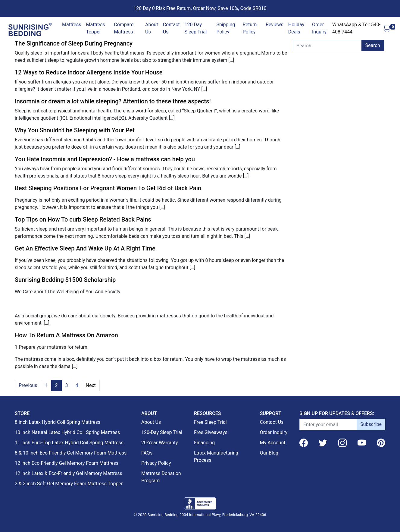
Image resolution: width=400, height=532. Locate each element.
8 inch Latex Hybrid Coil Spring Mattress (58, 422)
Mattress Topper (95, 28)
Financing (204, 443)
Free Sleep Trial (210, 422)
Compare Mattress (124, 28)
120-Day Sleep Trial (162, 432)
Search (373, 45)
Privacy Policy (156, 463)
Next (91, 385)
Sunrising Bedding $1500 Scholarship (65, 280)
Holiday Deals (296, 28)
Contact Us (171, 28)
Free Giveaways (211, 432)
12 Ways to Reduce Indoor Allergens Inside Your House (89, 72)
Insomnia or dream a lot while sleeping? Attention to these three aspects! (113, 101)
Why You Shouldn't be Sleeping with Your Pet (75, 130)
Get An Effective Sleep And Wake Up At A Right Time (85, 248)
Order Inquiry (319, 28)
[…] (231, 60)
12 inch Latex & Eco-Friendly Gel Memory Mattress (69, 473)
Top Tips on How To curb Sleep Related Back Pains (83, 219)
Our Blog (269, 453)
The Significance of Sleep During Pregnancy (74, 43)
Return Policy (250, 28)
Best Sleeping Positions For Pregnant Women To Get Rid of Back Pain (108, 188)
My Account (273, 443)
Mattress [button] (72, 25)
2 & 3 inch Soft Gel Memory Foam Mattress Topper (69, 484)
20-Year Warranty (160, 443)
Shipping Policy (226, 28)
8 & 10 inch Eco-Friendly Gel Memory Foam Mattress (71, 453)
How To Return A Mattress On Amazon (66, 335)
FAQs (147, 453)
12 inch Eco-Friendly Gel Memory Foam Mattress (67, 463)
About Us (152, 28)
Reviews (275, 25)
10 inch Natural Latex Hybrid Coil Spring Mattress (67, 432)
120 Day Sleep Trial (196, 28)
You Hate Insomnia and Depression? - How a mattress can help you (105, 159)
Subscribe (371, 424)
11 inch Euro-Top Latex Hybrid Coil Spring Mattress (69, 443)
